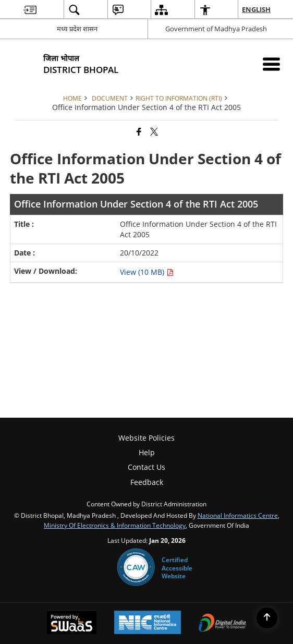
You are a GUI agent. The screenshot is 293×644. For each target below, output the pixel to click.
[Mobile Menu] (271, 64)
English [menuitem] (257, 9)
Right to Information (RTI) (179, 98)
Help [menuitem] (147, 452)
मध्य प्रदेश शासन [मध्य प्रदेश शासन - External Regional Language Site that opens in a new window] (77, 29)
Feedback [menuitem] (147, 482)
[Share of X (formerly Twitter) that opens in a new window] (154, 131)
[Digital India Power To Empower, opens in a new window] (223, 624)
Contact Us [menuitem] (146, 467)
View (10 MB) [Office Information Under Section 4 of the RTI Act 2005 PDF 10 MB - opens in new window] (147, 272)
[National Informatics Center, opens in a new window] (148, 623)
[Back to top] (267, 618)
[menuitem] (30, 10)
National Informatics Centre (238, 515)
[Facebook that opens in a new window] (139, 131)
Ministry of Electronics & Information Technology (115, 525)
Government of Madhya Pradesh (216, 29)
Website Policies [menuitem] (146, 438)
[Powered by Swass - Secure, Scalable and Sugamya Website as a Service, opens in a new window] (72, 624)
